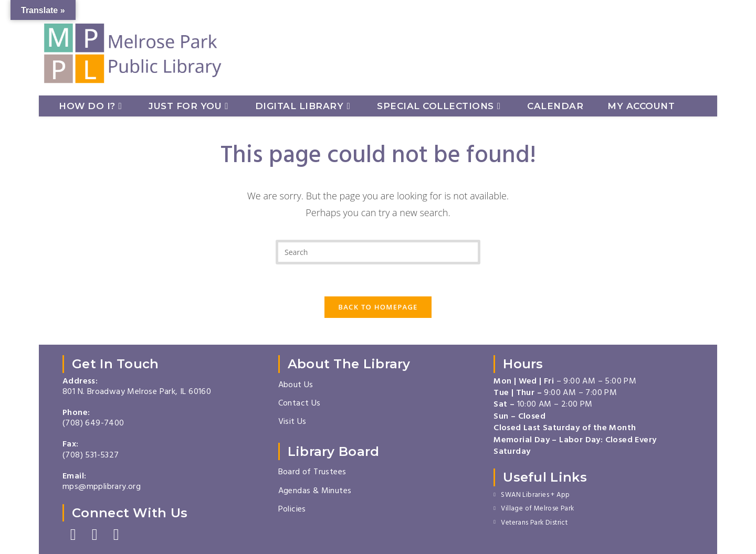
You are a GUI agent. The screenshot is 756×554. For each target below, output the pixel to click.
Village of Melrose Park (537, 509)
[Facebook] (73, 535)
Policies (292, 510)
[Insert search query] (378, 252)
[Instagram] (95, 535)
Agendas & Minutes (315, 492)
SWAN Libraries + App (535, 496)
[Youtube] (116, 535)
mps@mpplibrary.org (102, 487)
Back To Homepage (378, 307)
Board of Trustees (312, 473)
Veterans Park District (534, 524)
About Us (296, 386)
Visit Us (292, 422)
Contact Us (300, 404)
